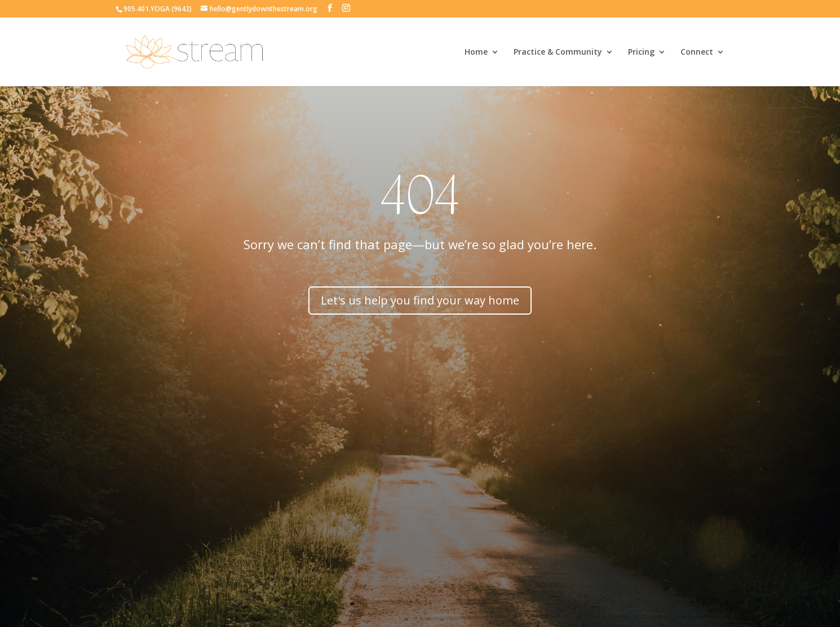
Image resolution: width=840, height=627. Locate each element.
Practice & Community (558, 52)
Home (476, 52)
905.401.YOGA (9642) (158, 9)
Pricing (641, 52)
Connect (697, 52)
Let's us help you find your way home (420, 300)
